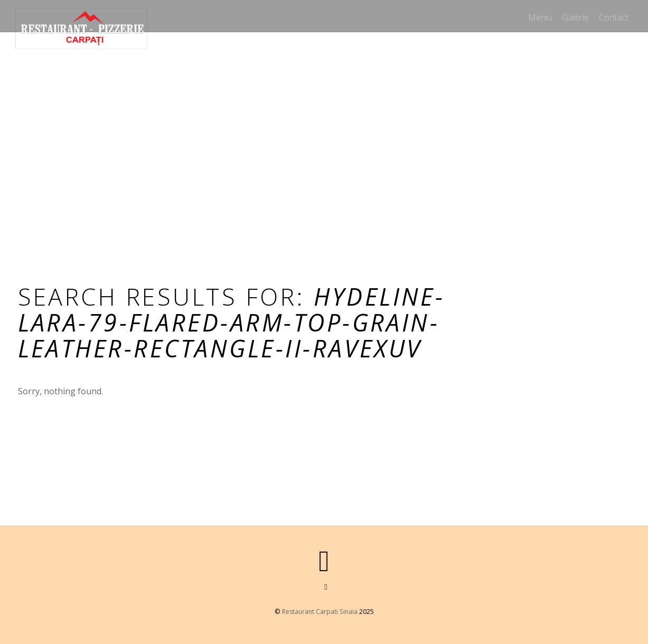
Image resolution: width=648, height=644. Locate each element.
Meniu (535, 15)
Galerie (573, 15)
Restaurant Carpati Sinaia (320, 612)
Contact (613, 15)
